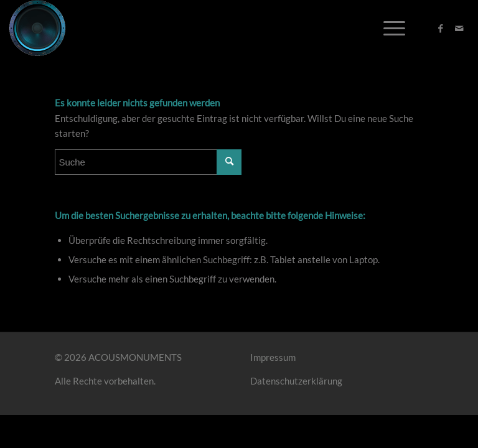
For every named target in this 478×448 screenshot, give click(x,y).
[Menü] (388, 28)
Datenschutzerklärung (296, 381)
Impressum (273, 357)
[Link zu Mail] (459, 28)
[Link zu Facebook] (441, 28)
